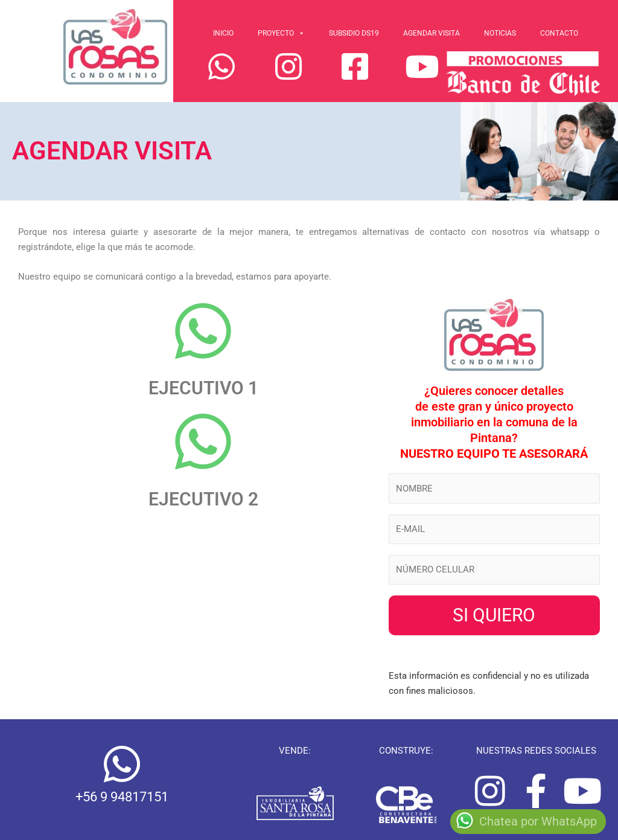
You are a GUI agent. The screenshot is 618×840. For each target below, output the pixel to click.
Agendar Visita (432, 33)
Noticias (500, 33)
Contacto (559, 33)
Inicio (223, 33)
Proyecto (281, 33)
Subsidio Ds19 (354, 33)
